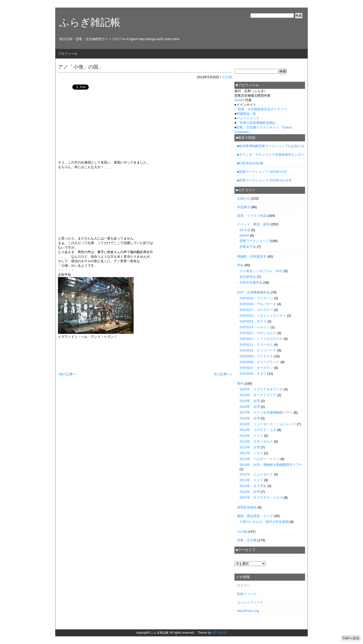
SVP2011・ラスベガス (256, 345)
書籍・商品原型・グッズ (255, 516)
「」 (262, 109)
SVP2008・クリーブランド (260, 362)
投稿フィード (247, 594)
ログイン (244, 585)
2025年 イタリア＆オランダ (261, 389)
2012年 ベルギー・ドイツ (260, 459)
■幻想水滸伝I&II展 (250, 163)
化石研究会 (248, 277)
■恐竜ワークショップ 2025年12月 (262, 172)
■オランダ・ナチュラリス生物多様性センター (271, 155)
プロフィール (68, 54)
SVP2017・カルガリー (256, 310)
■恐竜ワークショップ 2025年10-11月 (264, 180)
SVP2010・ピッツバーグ (258, 350)
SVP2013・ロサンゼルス (258, 333)
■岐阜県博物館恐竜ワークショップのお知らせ (271, 146)
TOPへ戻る (351, 638)
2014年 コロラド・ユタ (258, 430)
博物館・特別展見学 (252, 257)
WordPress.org (248, 611)
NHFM (244, 236)
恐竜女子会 (248, 247)
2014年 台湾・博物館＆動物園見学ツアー (271, 465)
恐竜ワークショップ (254, 241)
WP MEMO (220, 633)
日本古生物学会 (251, 283)
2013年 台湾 (250, 447)
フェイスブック (248, 118)
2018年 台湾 (250, 407)
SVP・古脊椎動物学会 (253, 292)
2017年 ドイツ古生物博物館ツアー (266, 412)
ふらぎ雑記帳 (90, 22)
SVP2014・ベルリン (255, 327)
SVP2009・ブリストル (256, 356)
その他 (227, 77)
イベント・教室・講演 (253, 224)
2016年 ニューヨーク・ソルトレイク (268, 424)
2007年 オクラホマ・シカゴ (261, 498)
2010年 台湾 (250, 492)
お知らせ (244, 198)
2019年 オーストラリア (258, 395)
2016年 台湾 (250, 418)
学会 (240, 265)
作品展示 (244, 207)
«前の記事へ (67, 374)
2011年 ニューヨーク (256, 474)
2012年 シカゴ (251, 453)
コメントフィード (250, 602)
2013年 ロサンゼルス (256, 441)
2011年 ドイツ (251, 480)
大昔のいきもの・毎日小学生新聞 (264, 522)
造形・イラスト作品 (252, 216)
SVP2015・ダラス (253, 321)
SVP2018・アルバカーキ (258, 304)
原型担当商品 (247, 507)
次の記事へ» (223, 374)
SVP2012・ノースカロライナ (261, 339)
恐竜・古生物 (247, 540)
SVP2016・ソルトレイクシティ (263, 316)
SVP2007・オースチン (256, 368)
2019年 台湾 (250, 401)
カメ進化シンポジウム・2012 (261, 271)
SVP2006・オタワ (253, 374)
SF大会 (245, 230)
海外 (240, 383)
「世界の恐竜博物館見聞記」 (258, 123)
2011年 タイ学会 (253, 486)
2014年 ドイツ (251, 436)
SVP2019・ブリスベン (256, 298)
